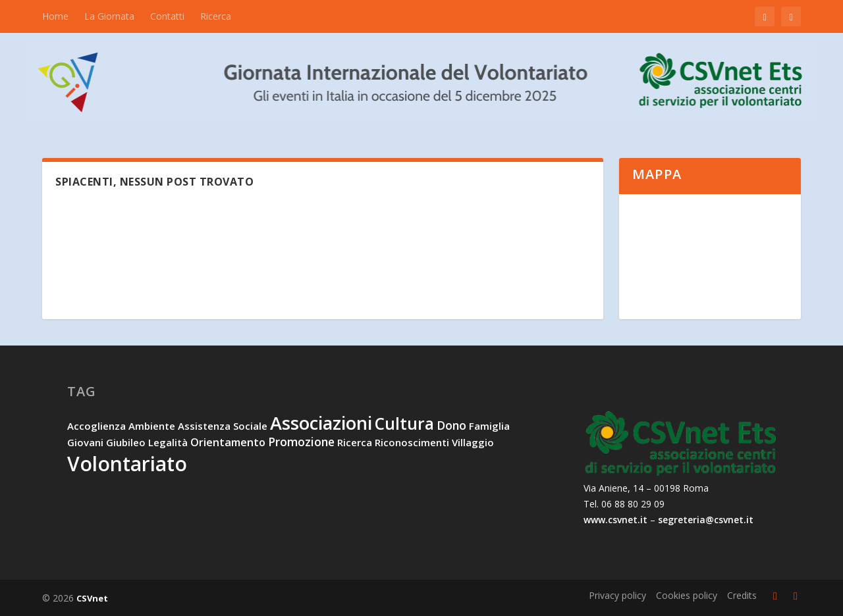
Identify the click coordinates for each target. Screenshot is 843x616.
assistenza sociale (223, 426)
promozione (301, 442)
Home (55, 16)
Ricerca (216, 16)
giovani (85, 442)
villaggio (473, 442)
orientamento (228, 442)
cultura (404, 423)
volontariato (127, 464)
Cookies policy (687, 595)
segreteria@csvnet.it (706, 520)
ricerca (355, 442)
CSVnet (92, 598)
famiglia (489, 426)
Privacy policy (617, 595)
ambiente (152, 426)
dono (451, 425)
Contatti (167, 16)
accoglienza (96, 426)
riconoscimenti (412, 442)
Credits (742, 595)
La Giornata (109, 16)
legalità (168, 442)
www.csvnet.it (615, 520)
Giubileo (126, 442)
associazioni (321, 423)
